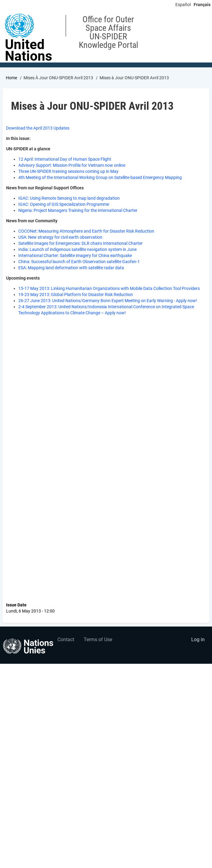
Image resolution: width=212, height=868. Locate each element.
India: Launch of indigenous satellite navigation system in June (77, 249)
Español (183, 5)
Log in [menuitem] (198, 639)
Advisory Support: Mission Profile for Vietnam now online (72, 165)
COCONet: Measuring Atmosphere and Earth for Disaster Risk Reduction (86, 231)
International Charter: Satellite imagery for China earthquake (75, 255)
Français (202, 5)
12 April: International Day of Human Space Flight (65, 159)
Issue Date (16, 605)
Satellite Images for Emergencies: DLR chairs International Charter (80, 243)
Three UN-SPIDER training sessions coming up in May (68, 171)
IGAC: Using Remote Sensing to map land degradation (69, 198)
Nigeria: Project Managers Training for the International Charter (78, 210)
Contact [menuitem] (66, 639)
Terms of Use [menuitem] (98, 639)
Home (11, 78)
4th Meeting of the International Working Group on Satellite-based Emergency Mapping (100, 177)
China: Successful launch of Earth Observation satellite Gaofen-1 (79, 262)
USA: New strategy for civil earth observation (60, 237)
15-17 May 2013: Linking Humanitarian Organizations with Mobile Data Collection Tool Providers (109, 288)
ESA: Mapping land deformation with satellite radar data (71, 268)
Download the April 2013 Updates (38, 128)
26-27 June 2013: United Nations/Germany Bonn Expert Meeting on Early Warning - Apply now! (108, 301)
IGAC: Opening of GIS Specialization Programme (64, 204)
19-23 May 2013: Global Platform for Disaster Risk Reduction (76, 295)
